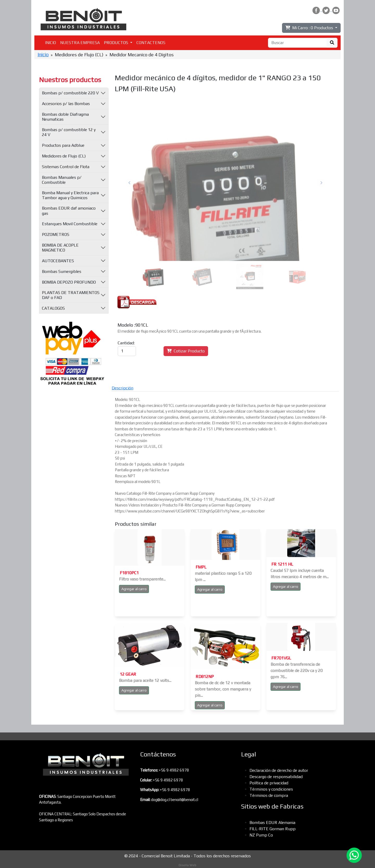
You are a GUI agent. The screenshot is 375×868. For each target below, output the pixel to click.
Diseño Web (187, 865)
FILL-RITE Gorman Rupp (273, 829)
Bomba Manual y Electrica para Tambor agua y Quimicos (70, 195)
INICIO (51, 43)
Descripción (123, 388)
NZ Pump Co (261, 835)
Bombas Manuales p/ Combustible (62, 180)
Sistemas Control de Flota (66, 167)
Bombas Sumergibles (62, 271)
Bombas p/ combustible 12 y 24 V (69, 132)
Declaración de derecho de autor (279, 770)
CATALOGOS (53, 308)
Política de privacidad (269, 783)
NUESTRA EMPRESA (80, 43)
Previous (130, 183)
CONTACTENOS (151, 43)
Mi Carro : (310, 28)
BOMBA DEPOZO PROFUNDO (69, 282)
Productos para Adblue (63, 145)
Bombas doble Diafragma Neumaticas (65, 117)
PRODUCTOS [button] (117, 43)
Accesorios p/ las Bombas (66, 104)
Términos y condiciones (271, 789)
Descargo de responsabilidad (276, 777)
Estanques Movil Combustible (70, 224)
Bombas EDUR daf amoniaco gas (69, 211)
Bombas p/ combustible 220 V (70, 93)
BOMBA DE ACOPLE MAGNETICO (60, 248)
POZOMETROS (56, 234)
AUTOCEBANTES (58, 261)
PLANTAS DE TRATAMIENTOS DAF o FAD (71, 295)
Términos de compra (269, 795)
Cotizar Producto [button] (186, 351)
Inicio (43, 54)
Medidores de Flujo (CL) (64, 156)
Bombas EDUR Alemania (272, 823)
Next (321, 183)
